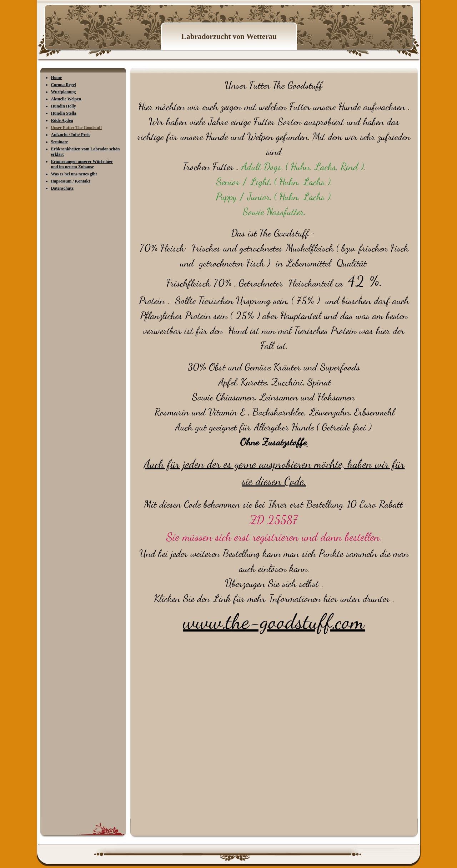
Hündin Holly (64, 106)
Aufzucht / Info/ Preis (71, 135)
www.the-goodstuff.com (274, 622)
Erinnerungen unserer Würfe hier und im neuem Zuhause (82, 164)
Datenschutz (62, 188)
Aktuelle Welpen (66, 99)
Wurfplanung (64, 92)
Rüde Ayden (62, 120)
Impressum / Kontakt (71, 181)
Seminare (60, 142)
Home (57, 78)
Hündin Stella (64, 113)
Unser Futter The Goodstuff (77, 128)
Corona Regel (64, 85)
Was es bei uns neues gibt (74, 174)
